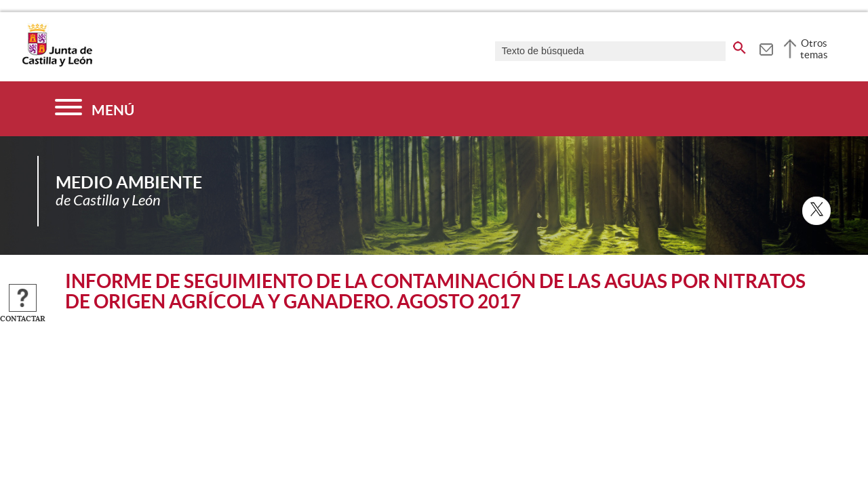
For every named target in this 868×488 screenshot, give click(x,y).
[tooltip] (766, 47)
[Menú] (95, 109)
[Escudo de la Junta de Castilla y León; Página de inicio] (57, 64)
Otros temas (814, 49)
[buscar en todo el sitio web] (739, 45)
